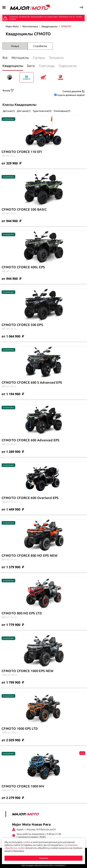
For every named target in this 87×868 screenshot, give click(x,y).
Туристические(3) (42, 111)
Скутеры (39, 58)
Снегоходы (47, 66)
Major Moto (12, 26)
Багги (31, 66)
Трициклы (56, 58)
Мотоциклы (20, 58)
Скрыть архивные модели (71, 95)
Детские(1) (9, 111)
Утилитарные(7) (62, 111)
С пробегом (40, 46)
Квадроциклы (50, 26)
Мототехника (30, 26)
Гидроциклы (68, 66)
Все (5, 58)
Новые (15, 46)
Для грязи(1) (23, 111)
